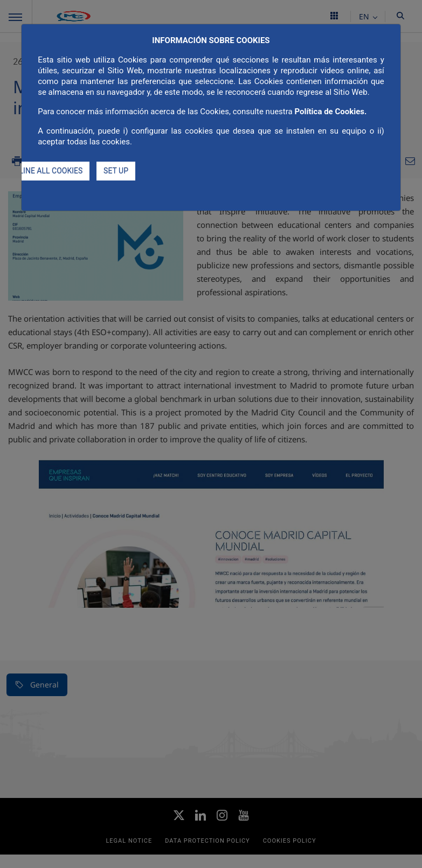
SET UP (116, 171)
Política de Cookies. (330, 112)
